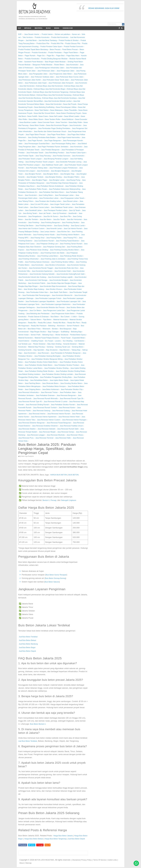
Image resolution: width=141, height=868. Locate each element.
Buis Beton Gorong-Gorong (55, 578)
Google (40, 845)
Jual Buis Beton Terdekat (28, 637)
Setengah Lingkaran (69, 500)
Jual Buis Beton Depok (27, 651)
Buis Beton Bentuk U (38, 724)
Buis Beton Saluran (52, 582)
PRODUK (28, 28)
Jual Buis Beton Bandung (28, 644)
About (22, 863)
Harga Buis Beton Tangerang (55, 839)
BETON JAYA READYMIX (44, 860)
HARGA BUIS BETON (59, 475)
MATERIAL (39, 28)
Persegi (53, 500)
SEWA (57, 28)
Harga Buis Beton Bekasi (34, 839)
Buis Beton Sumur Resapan (56, 575)
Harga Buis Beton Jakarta (63, 836)
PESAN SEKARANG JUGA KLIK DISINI (104, 8)
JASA (48, 28)
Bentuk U (46, 500)
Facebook (23, 845)
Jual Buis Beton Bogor (27, 647)
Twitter (32, 845)
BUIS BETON (73, 475)
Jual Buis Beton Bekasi (28, 640)
